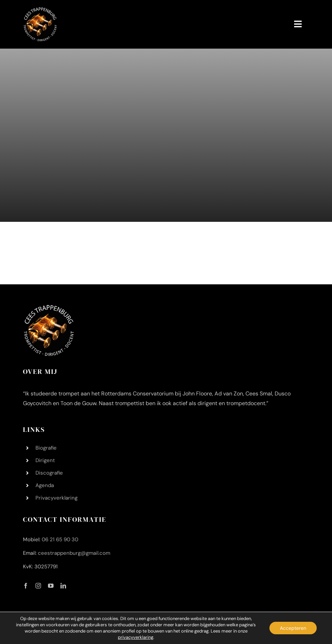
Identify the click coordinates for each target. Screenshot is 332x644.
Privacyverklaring (56, 498)
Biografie (46, 448)
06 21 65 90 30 (60, 540)
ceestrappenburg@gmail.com (74, 553)
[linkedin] (63, 586)
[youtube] (51, 586)
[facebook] (26, 586)
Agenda (45, 485)
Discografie (49, 473)
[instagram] (38, 586)
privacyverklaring (136, 637)
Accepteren (293, 628)
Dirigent (45, 460)
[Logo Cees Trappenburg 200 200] (40, 10)
